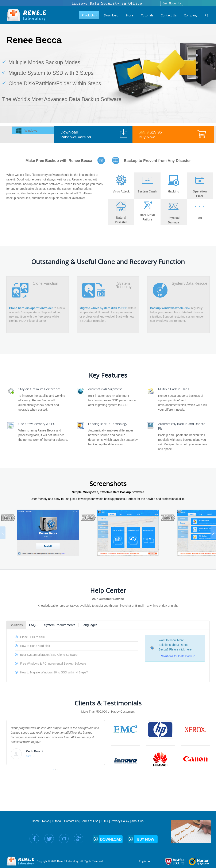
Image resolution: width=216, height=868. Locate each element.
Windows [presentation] (31, 130)
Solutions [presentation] (16, 625)
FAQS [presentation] (33, 625)
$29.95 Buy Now (150, 135)
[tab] (33, 130)
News (46, 821)
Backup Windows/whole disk (170, 308)
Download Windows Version (76, 135)
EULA (105, 821)
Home (36, 821)
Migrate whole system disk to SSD (103, 308)
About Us (138, 821)
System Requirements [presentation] (60, 625)
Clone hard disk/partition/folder (31, 308)
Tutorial (57, 821)
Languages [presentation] (89, 625)
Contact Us (71, 821)
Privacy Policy (120, 821)
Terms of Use (90, 821)
